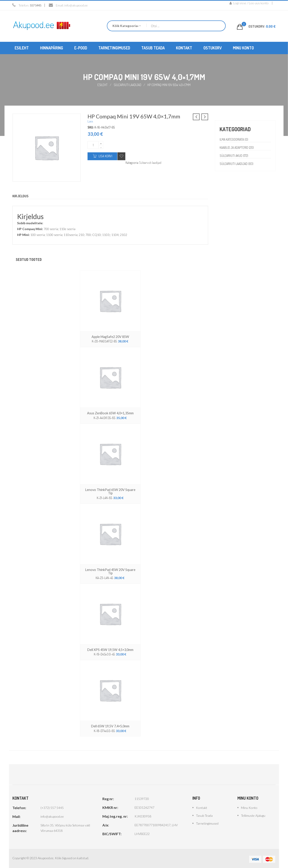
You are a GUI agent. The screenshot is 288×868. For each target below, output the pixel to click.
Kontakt (202, 806)
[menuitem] (22, 48)
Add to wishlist (121, 156)
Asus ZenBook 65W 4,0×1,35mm (110, 413)
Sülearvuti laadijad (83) (237, 163)
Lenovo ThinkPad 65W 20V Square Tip (110, 491)
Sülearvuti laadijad (128, 85)
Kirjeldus (21, 196)
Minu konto (249, 806)
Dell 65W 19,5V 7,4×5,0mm (110, 725)
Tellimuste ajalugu (253, 814)
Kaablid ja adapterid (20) (237, 147)
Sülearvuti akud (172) (234, 155)
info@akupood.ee (76, 5)
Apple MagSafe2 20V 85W (110, 336)
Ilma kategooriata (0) (234, 139)
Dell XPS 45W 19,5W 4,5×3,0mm (110, 648)
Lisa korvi (105, 156)
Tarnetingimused (207, 822)
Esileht (102, 85)
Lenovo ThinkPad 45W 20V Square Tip (110, 570)
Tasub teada (204, 814)
